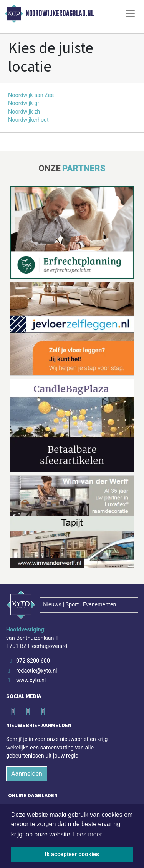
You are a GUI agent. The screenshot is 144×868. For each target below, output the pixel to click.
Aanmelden (27, 774)
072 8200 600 (33, 661)
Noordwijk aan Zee (31, 95)
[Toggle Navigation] (130, 13)
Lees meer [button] (88, 834)
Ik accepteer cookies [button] (72, 854)
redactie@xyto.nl (37, 671)
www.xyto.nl (31, 680)
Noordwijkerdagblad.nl (60, 13)
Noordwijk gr (24, 103)
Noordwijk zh (24, 112)
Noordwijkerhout (28, 120)
